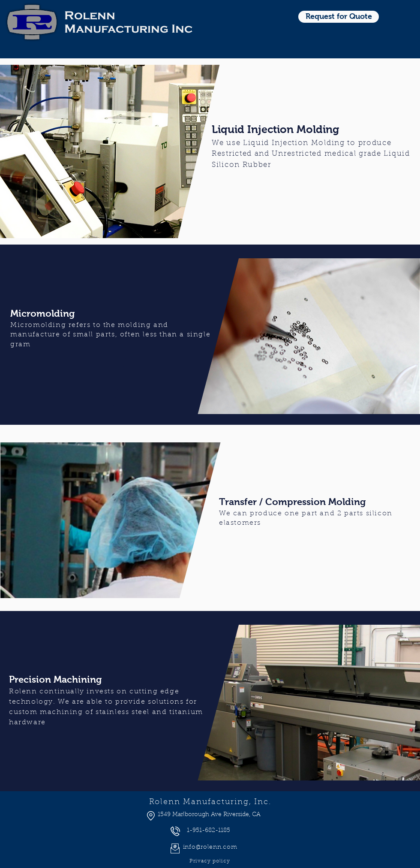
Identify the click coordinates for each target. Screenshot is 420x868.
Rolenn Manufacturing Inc (129, 22)
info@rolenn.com (210, 847)
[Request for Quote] (339, 17)
